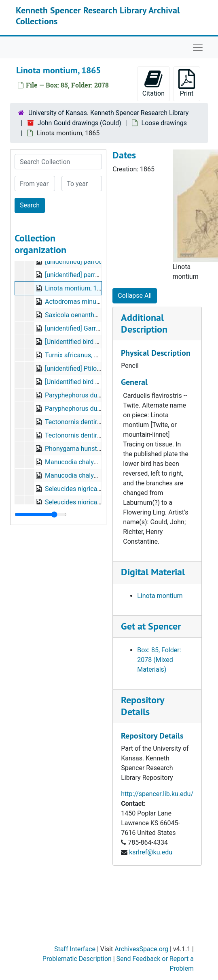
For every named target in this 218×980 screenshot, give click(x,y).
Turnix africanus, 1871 (77, 355)
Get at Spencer (151, 626)
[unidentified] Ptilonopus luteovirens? (98, 368)
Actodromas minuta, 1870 (82, 302)
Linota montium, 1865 (76, 288)
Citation (153, 83)
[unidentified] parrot (73, 262)
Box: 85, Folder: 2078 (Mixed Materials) (159, 660)
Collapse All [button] (135, 296)
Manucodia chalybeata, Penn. (87, 462)
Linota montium (160, 596)
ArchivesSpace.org (141, 949)
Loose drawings (164, 123)
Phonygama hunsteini (76, 449)
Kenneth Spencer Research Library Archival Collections (98, 15)
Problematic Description (77, 959)
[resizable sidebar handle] (41, 515)
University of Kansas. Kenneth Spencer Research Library (108, 113)
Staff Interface (75, 949)
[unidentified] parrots (75, 275)
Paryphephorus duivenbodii (84, 395)
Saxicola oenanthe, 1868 (80, 315)
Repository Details (142, 706)
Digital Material (153, 572)
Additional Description (144, 323)
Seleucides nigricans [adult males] (94, 489)
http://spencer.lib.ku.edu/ (157, 794)
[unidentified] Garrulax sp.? (83, 328)
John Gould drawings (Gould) (79, 123)
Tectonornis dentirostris (79, 422)
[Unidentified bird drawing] (82, 342)
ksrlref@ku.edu (151, 852)
